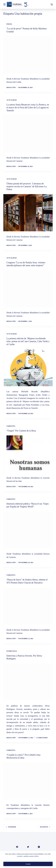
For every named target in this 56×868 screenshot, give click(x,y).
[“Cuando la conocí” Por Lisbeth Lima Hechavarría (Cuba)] (28, 781)
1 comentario (42, 738)
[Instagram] (39, 847)
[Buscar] (52, 4)
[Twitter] (28, 847)
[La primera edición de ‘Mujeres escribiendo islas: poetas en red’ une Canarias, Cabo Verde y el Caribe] (28, 368)
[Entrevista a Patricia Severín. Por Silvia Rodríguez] (28, 682)
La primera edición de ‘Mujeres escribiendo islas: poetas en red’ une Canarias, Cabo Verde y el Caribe (28, 341)
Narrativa (11, 426)
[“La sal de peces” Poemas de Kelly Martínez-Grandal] (28, 55)
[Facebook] (17, 847)
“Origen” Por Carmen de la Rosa (21, 431)
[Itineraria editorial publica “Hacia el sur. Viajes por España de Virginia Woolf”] (28, 530)
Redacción (11, 87)
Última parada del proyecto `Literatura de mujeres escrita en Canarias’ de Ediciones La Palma (27, 187)
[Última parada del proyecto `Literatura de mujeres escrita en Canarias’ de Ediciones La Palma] (28, 213)
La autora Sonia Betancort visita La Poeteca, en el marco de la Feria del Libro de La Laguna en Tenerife (28, 108)
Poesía (9, 24)
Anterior (11, 827)
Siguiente (45, 827)
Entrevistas (12, 651)
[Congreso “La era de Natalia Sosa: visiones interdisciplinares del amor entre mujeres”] (28, 289)
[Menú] (4, 4)
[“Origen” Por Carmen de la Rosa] (28, 454)
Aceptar (28, 864)
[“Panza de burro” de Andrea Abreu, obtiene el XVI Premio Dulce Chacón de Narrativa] (28, 606)
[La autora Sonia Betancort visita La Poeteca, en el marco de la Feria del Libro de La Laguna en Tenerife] (28, 134)
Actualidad (12, 100)
